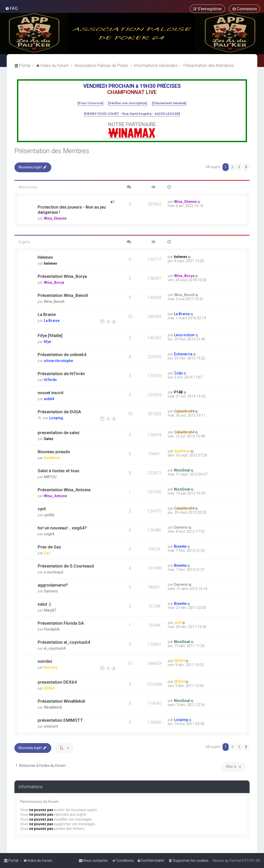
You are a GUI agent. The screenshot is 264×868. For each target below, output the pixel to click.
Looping (56, 418)
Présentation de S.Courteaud (66, 566)
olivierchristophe (58, 361)
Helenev (45, 257)
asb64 (49, 399)
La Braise (47, 314)
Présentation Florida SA (61, 623)
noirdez (45, 661)
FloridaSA (52, 629)
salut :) (44, 604)
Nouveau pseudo (54, 452)
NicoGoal (182, 470)
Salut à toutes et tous (59, 471)
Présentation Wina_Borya (62, 276)
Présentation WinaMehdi (61, 701)
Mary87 (50, 610)
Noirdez (51, 667)
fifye (47, 342)
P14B (178, 392)
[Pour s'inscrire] (90, 103)
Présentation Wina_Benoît (63, 295)
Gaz (47, 553)
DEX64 (179, 661)
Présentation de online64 (62, 355)
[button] (246, 167)
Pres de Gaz (49, 547)
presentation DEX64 (57, 682)
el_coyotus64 (55, 648)
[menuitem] (11, 8)
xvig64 (49, 534)
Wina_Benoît (54, 302)
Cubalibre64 (184, 411)
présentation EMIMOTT (60, 720)
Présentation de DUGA (59, 412)
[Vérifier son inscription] (128, 103)
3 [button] (239, 167)
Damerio (181, 527)
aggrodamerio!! (53, 585)
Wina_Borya (54, 282)
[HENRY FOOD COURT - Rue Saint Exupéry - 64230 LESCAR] (132, 114)
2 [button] (232, 167)
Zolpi (178, 373)
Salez (49, 439)
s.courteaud (53, 572)
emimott (51, 726)
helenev (50, 263)
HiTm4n (50, 380)
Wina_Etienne (55, 218)
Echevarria (183, 354)
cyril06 (49, 515)
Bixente (180, 546)
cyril (42, 509)
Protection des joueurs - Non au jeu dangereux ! (72, 210)
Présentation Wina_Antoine (64, 490)
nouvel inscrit (51, 393)
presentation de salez (59, 433)
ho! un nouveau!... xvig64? (62, 528)
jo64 (178, 623)
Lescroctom (184, 335)
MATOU (50, 477)
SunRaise (52, 458)
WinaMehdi (53, 707)
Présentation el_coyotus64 (64, 642)
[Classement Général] (169, 103)
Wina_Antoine (55, 496)
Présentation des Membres (52, 151)
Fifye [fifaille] (50, 336)
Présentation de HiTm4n (61, 374)
